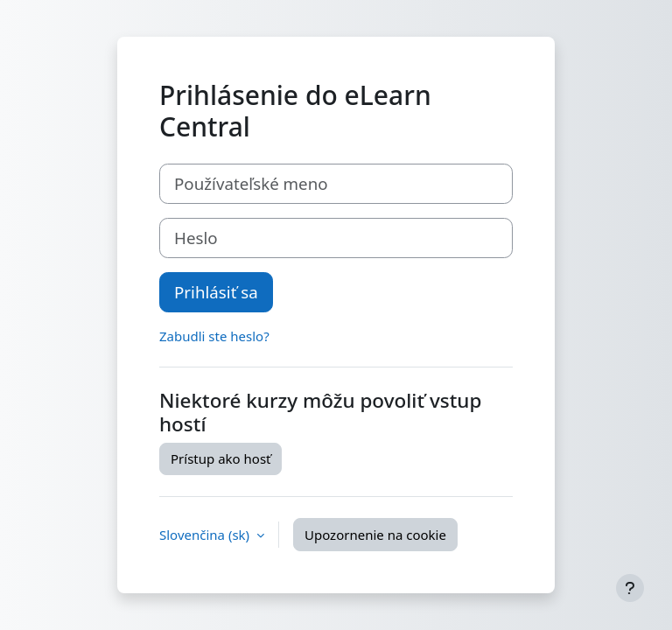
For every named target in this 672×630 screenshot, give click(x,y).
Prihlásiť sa (216, 292)
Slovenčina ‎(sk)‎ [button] (206, 535)
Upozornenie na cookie (375, 535)
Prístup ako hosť (220, 458)
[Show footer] (630, 588)
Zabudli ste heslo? (214, 336)
